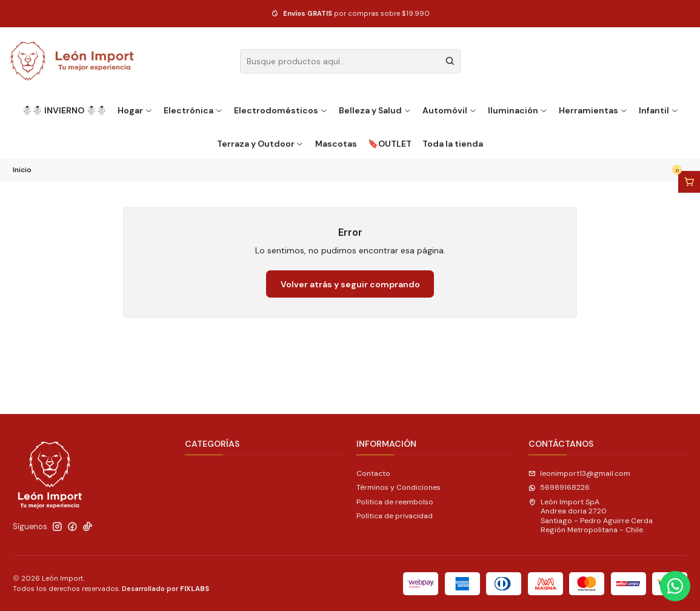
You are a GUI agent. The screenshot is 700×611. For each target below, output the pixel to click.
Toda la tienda (453, 144)
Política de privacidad (395, 516)
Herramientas (593, 110)
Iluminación (518, 110)
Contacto (373, 473)
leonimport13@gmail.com (579, 473)
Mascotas (336, 144)
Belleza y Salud (375, 110)
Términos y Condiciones (398, 487)
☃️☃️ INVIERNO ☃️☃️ (64, 110)
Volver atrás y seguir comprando (350, 284)
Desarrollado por (165, 589)
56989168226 (559, 487)
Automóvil (450, 110)
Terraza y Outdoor (261, 144)
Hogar (135, 110)
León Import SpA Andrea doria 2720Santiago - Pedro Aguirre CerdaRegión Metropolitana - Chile (591, 516)
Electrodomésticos (281, 110)
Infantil (659, 110)
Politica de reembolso (395, 502)
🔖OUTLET (390, 144)
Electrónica (193, 110)
